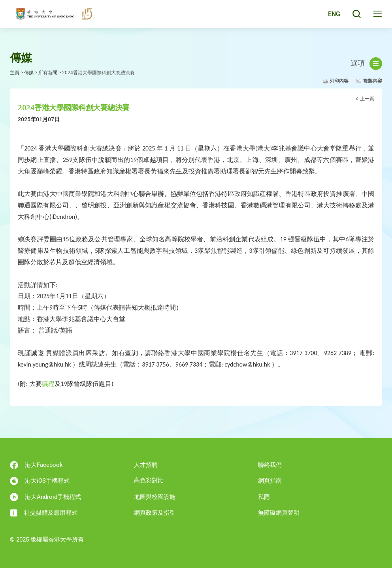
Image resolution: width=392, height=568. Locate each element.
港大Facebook (36, 465)
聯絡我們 (270, 465)
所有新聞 (48, 73)
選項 (366, 64)
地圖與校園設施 (155, 497)
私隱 (264, 497)
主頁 (15, 73)
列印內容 (339, 81)
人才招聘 (146, 465)
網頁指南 (270, 481)
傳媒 (29, 73)
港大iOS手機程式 (40, 481)
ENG (333, 17)
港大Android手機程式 (45, 497)
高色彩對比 (149, 480)
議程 (48, 384)
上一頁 (367, 99)
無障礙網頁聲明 (279, 513)
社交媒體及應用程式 (44, 513)
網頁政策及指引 (155, 513)
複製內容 (373, 81)
